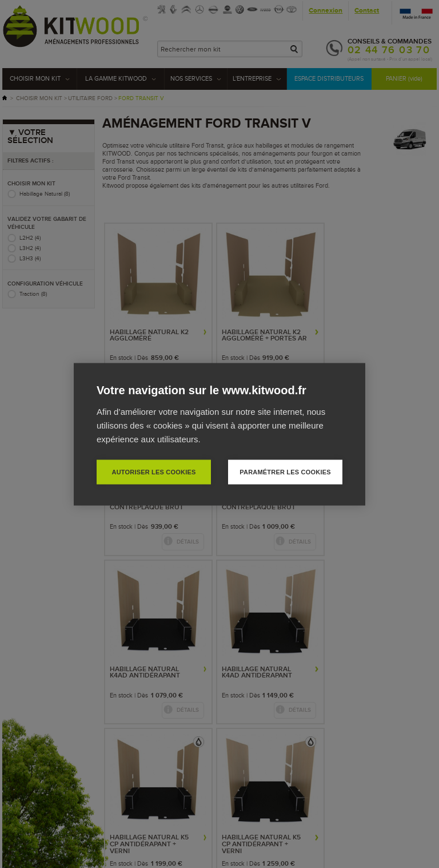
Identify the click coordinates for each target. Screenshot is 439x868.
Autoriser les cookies (153, 471)
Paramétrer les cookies (285, 471)
